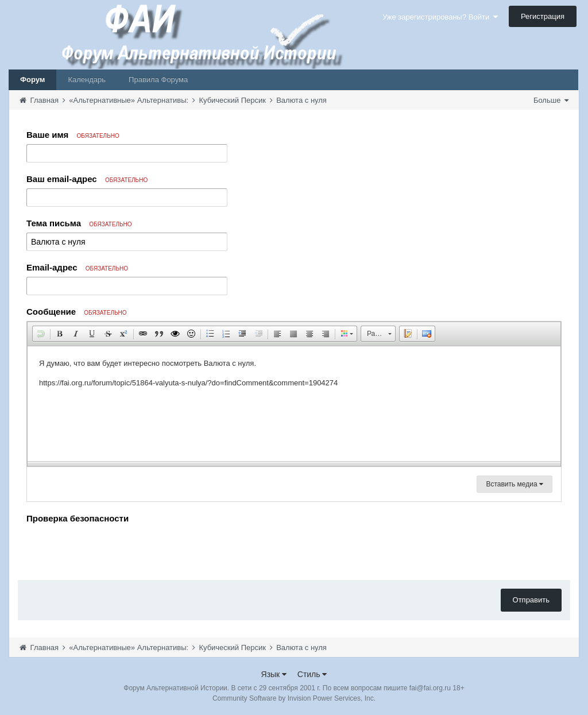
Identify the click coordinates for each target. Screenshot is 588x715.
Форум (32, 80)
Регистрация (543, 16)
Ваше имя (73, 135)
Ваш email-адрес (87, 179)
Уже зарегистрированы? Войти (440, 17)
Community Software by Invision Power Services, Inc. (294, 698)
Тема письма (79, 223)
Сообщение (77, 312)
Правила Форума (158, 80)
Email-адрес (77, 267)
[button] (41, 334)
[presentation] (114, 549)
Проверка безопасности (78, 518)
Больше (551, 100)
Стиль (312, 674)
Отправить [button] (531, 600)
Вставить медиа (514, 484)
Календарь (87, 80)
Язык (274, 674)
